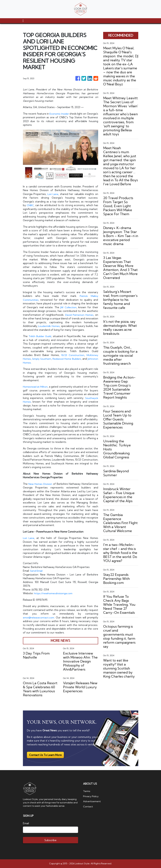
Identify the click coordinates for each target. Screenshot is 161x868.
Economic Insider (66, 114)
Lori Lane (53, 194)
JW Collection (68, 307)
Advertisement (92, 801)
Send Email (36, 571)
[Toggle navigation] (23, 21)
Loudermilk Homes (49, 326)
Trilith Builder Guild (40, 336)
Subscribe (50, 840)
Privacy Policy (91, 796)
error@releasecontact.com (39, 618)
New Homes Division (40, 484)
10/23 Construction (73, 355)
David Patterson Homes (79, 315)
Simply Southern (46, 359)
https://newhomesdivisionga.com (53, 593)
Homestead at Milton (35, 387)
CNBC (30, 205)
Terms (87, 791)
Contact (88, 806)
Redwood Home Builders (80, 359)
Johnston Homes (38, 363)
